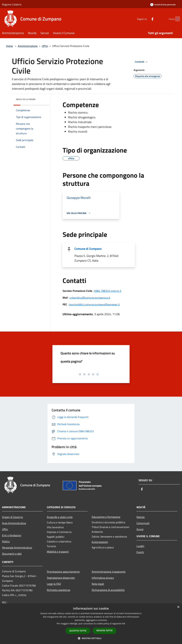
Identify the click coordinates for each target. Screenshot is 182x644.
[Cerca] (176, 19)
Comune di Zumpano (88, 249)
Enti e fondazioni (12, 535)
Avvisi (140, 529)
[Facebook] (146, 19)
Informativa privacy (103, 578)
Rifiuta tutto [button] (105, 631)
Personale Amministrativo (17, 548)
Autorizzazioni (100, 542)
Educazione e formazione (106, 517)
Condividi (142, 62)
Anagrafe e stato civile (60, 517)
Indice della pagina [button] (26, 99)
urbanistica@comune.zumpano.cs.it (90, 298)
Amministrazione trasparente (109, 572)
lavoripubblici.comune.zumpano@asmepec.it (94, 304)
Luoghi (140, 546)
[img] (42, 99)
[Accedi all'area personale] (163, 4)
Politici (6, 541)
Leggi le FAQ (54, 584)
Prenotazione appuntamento (63, 572)
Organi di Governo (12, 517)
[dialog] (91, 624)
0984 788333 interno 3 (108, 291)
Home (9, 46)
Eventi (140, 552)
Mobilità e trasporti (58, 552)
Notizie (141, 517)
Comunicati (143, 523)
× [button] (178, 607)
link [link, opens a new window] (124, 624)
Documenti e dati (12, 554)
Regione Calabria (12, 4)
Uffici (45, 46)
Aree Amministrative (14, 523)
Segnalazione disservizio (61, 578)
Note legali (98, 584)
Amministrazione (28, 46)
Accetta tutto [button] (78, 631)
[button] (91, 638)
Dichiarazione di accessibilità (108, 590)
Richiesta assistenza (59, 590)
